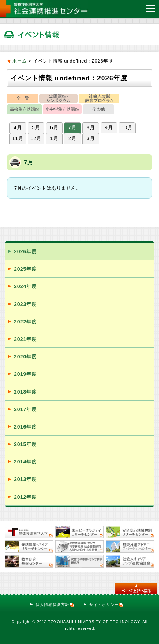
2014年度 (25, 462)
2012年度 (25, 497)
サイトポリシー (107, 605)
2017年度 (25, 409)
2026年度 (25, 251)
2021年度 (25, 339)
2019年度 (25, 374)
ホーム (20, 61)
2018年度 (25, 392)
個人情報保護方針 (55, 605)
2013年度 (25, 479)
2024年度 (25, 286)
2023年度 (25, 304)
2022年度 (25, 322)
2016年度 (25, 427)
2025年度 (25, 269)
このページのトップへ (136, 588)
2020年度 (25, 357)
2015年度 (25, 444)
